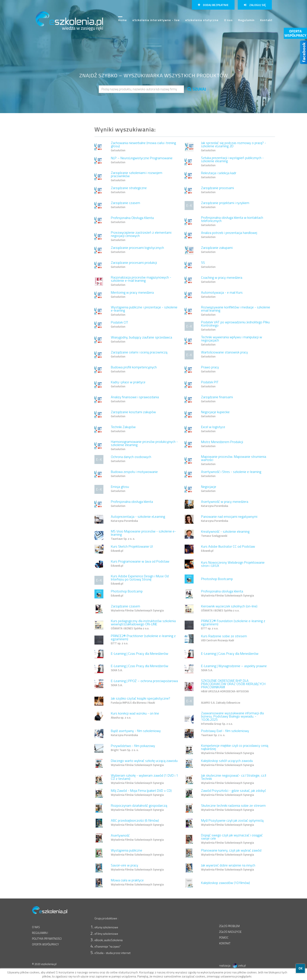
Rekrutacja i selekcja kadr (219, 175)
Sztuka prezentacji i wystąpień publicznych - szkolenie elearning (232, 162)
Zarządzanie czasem (125, 205)
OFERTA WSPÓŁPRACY (45, 944)
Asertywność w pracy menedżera (225, 504)
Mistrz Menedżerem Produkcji (222, 444)
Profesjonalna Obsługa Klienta (132, 220)
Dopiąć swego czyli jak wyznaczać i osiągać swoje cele (232, 839)
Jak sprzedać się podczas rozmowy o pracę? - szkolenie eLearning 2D (234, 147)
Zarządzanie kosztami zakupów (133, 414)
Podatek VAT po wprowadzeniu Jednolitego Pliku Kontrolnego (235, 326)
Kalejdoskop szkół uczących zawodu (227, 763)
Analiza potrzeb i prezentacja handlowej (229, 235)
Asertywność (137, 838)
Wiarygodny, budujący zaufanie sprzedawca (141, 340)
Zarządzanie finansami (217, 399)
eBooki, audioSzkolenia (109, 940)
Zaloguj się (255, 5)
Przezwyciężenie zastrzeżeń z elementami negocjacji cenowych (141, 236)
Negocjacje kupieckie (215, 414)
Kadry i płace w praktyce (128, 384)
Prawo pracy (210, 369)
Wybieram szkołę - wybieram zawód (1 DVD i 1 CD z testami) (144, 779)
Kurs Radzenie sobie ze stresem (224, 638)
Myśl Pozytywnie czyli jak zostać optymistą (232, 823)
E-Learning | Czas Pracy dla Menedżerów (140, 653)
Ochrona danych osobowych (131, 459)
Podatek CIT (119, 325)
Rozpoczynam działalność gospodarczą (139, 808)
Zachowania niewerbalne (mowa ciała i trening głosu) (143, 147)
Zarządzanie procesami (217, 190)
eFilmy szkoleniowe (106, 934)
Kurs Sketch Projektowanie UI (132, 549)
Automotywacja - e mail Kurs (222, 295)
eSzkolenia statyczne (202, 20)
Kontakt (266, 20)
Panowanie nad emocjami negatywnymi (229, 519)
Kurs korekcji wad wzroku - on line (135, 716)
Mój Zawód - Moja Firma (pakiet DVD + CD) (141, 793)
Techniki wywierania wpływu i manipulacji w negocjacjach (232, 341)
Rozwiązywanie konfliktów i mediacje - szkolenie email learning (236, 311)
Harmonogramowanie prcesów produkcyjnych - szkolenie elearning (144, 446)
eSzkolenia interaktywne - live (156, 20)
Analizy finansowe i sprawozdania (135, 399)
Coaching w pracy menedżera (222, 280)
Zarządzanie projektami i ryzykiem (225, 205)
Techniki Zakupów (123, 429)
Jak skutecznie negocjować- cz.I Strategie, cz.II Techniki (234, 779)
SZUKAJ (197, 89)
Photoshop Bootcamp (217, 579)
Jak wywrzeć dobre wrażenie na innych (228, 868)
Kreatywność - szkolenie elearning (225, 534)
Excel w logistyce (213, 429)
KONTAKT (225, 943)
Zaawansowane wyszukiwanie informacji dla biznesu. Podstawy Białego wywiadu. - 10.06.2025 (232, 719)
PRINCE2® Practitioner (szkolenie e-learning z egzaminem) (143, 640)
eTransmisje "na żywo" (108, 946)
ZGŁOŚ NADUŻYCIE (230, 932)
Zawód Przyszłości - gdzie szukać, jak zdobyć (234, 793)
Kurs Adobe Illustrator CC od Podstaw (228, 549)
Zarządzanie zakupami (217, 250)
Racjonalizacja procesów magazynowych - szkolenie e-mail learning (141, 281)
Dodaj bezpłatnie (213, 5)
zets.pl (242, 965)
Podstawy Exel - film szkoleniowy (225, 733)
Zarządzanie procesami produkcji (134, 265)
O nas (228, 20)
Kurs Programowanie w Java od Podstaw (140, 564)
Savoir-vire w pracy (137, 868)
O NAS (36, 927)
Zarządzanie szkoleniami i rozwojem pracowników (137, 177)
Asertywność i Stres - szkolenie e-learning (231, 474)
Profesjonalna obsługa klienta (132, 504)
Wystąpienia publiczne (137, 853)
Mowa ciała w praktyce (137, 882)
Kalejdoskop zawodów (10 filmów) (225, 883)
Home (122, 22)
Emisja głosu (120, 489)
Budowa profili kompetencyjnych (134, 369)
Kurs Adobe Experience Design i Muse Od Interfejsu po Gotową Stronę (140, 580)
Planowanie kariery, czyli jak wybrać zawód (231, 853)
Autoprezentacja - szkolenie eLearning (138, 519)
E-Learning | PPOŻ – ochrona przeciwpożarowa (144, 683)
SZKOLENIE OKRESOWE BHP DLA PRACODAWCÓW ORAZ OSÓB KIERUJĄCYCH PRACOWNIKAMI (233, 686)
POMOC (224, 938)
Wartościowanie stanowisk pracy (224, 354)
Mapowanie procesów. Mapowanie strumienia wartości (234, 461)
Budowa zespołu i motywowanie (134, 474)
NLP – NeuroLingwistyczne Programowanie (142, 160)
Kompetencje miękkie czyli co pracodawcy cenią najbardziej (235, 750)
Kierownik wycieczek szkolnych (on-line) (229, 608)
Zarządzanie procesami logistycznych (137, 250)
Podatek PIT (210, 384)
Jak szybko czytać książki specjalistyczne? (140, 701)
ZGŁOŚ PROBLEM (229, 926)
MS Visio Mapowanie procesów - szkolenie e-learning (143, 535)
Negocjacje (209, 489)
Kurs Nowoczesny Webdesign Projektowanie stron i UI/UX (233, 564)
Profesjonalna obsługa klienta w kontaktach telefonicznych (232, 222)
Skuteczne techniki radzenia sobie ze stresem (233, 808)
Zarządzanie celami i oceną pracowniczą (139, 354)
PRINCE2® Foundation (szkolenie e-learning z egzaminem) (233, 625)
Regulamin (246, 20)
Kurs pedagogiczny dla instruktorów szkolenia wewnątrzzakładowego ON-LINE (143, 625)
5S (208, 265)
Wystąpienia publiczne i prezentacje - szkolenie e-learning (144, 311)
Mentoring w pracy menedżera (132, 295)
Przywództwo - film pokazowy (133, 748)
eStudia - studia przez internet (112, 953)
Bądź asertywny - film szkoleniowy (136, 733)
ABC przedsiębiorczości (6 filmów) (137, 823)
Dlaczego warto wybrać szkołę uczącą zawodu (144, 763)
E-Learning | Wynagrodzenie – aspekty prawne (234, 668)
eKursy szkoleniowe (106, 927)
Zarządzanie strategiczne (129, 190)
